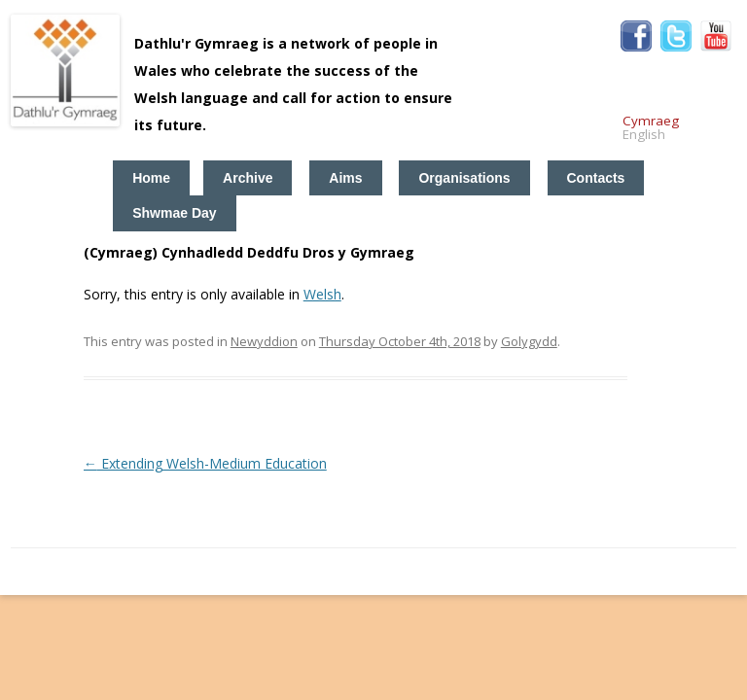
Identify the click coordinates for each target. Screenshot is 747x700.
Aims (345, 178)
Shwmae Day (174, 213)
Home (151, 178)
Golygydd (529, 341)
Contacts (596, 178)
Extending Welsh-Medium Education (205, 463)
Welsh (322, 294)
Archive (248, 178)
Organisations (464, 178)
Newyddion (264, 341)
